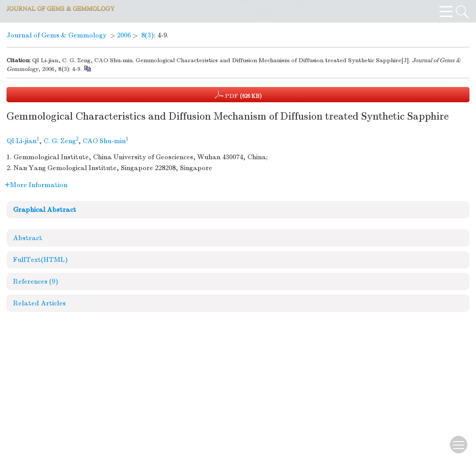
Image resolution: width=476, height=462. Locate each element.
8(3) (148, 35)
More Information (36, 185)
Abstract (28, 238)
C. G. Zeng (60, 141)
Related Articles (39, 303)
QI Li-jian (22, 141)
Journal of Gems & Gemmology (57, 35)
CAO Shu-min (104, 141)
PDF (238, 95)
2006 (124, 35)
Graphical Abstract (45, 210)
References (36, 281)
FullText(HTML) (40, 260)
